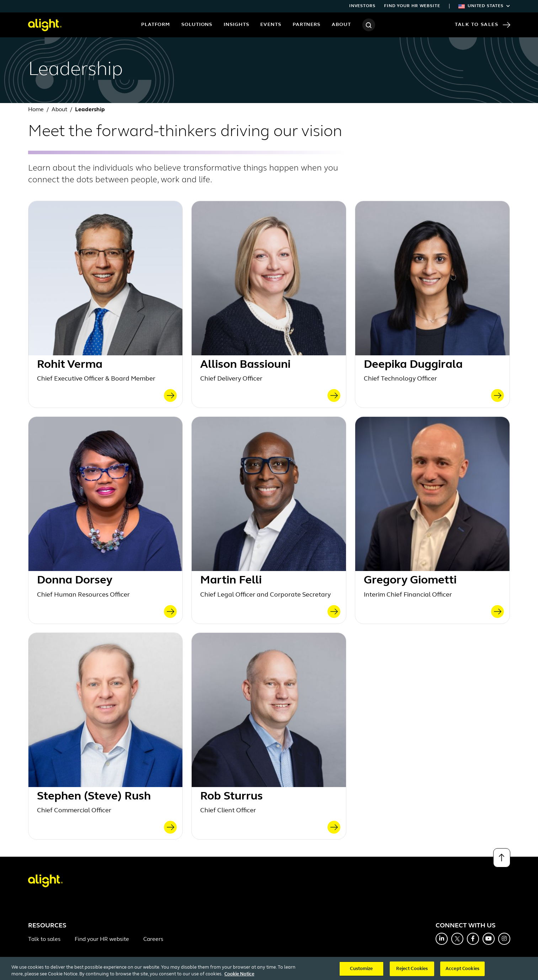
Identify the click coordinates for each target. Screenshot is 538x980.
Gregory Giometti (410, 581)
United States (484, 6)
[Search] (369, 25)
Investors (362, 6)
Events (271, 25)
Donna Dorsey (75, 581)
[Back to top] (502, 858)
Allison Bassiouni (245, 365)
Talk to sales (44, 939)
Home (36, 110)
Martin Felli (231, 581)
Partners (307, 25)
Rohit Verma (70, 365)
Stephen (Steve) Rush (94, 797)
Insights (236, 25)
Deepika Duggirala (413, 365)
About (341, 25)
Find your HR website (412, 6)
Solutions (197, 25)
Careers (153, 939)
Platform (156, 25)
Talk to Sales (482, 25)
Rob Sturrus (231, 797)
